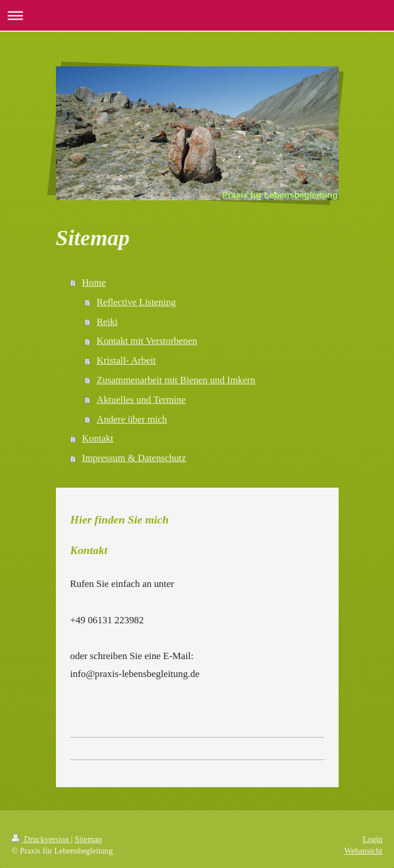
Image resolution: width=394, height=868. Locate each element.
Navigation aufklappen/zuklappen (197, 15)
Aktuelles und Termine (141, 400)
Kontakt (97, 438)
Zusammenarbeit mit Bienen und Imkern (176, 380)
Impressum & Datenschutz (134, 458)
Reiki (107, 322)
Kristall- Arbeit (126, 360)
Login (373, 839)
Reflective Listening (136, 302)
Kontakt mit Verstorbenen (147, 341)
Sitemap (88, 839)
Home (94, 283)
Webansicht (363, 851)
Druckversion (41, 839)
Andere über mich (132, 419)
